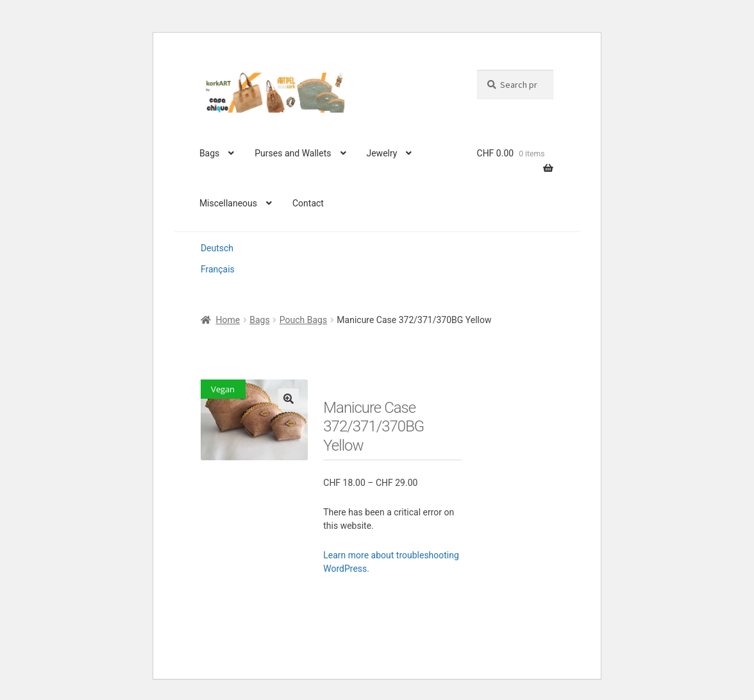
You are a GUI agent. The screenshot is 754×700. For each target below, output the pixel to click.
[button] (289, 399)
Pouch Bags (303, 320)
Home (228, 320)
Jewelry (381, 153)
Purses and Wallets (293, 153)
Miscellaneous (228, 203)
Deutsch (217, 248)
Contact (308, 203)
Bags (209, 153)
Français (218, 269)
